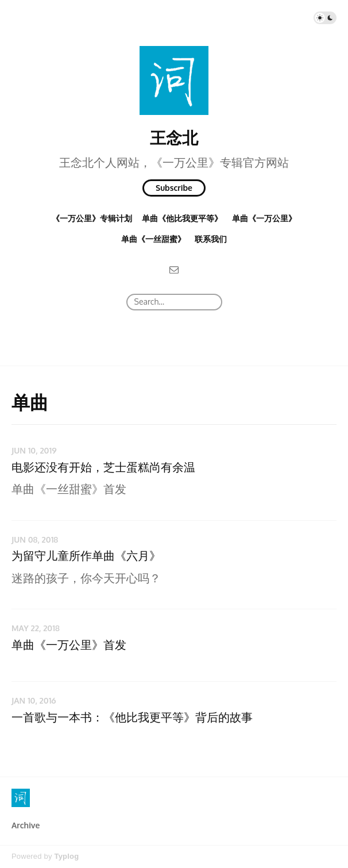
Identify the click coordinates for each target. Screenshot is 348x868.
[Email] (174, 269)
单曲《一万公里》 (264, 218)
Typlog (66, 856)
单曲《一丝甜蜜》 (153, 239)
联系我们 (211, 239)
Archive (26, 825)
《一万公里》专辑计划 (92, 218)
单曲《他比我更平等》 (182, 218)
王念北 (174, 137)
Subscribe (174, 188)
